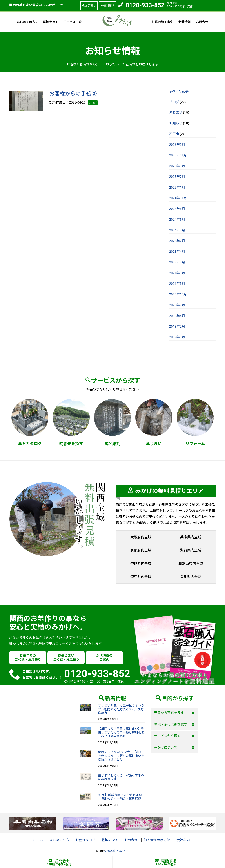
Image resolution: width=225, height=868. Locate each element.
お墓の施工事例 (162, 22)
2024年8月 (177, 209)
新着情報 (185, 22)
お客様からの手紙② (73, 94)
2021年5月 (177, 284)
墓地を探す (51, 22)
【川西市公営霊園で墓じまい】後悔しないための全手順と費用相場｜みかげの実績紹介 (121, 732)
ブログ (174, 102)
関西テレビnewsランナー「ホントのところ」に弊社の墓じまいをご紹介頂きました (121, 756)
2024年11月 (178, 198)
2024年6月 (177, 220)
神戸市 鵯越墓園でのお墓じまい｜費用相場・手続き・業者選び (120, 797)
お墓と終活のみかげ (117, 851)
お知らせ (176, 123)
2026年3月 (177, 145)
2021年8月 (177, 273)
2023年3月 (177, 262)
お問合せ (202, 22)
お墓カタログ (85, 840)
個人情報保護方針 (157, 840)
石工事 (174, 134)
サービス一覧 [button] (74, 22)
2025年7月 (177, 177)
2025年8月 (177, 166)
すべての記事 (179, 91)
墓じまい (176, 113)
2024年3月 (177, 230)
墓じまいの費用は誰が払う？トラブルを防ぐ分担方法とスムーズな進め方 (121, 709)
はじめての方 (59, 840)
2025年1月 (177, 188)
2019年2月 (177, 326)
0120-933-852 (145, 5)
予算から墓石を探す (169, 713)
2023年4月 (177, 252)
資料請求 (108, 6)
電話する (166, 861)
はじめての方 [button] (27, 22)
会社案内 (183, 840)
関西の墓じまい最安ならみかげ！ (36, 5)
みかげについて (166, 748)
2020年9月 (177, 305)
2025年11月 (178, 155)
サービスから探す (167, 736)
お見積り (89, 6)
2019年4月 (177, 316)
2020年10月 (178, 294)
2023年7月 (177, 241)
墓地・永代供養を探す (171, 725)
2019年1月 (177, 337)
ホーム (38, 840)
